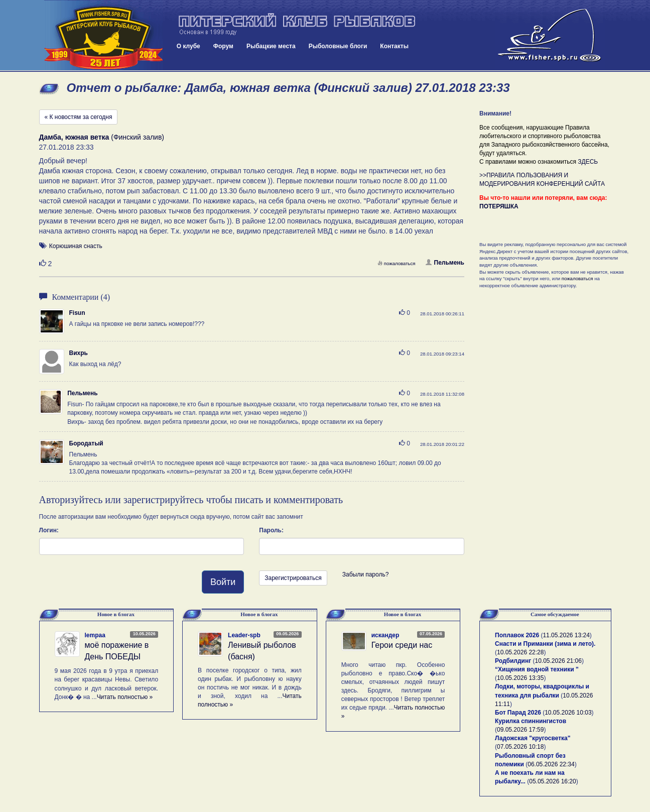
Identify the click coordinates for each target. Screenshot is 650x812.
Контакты (394, 46)
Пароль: (271, 530)
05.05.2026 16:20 (552, 781)
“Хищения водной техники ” (537, 669)
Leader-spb (244, 635)
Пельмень (445, 263)
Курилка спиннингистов (531, 721)
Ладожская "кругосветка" (533, 738)
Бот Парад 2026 (518, 713)
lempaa (95, 635)
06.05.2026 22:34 (551, 764)
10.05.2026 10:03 (568, 713)
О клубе (188, 46)
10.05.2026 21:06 (558, 661)
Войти (223, 582)
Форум (223, 46)
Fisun (77, 313)
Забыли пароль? (366, 574)
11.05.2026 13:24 (566, 635)
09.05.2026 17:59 (520, 730)
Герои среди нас (402, 645)
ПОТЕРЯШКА (499, 206)
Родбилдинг (513, 661)
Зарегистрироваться (293, 578)
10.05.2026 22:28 (520, 652)
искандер (385, 635)
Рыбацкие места (271, 46)
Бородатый (86, 443)
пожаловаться (397, 263)
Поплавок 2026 (517, 635)
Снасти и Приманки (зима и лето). (545, 644)
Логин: (49, 530)
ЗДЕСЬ (588, 162)
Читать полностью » (125, 697)
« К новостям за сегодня (79, 117)
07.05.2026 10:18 (520, 747)
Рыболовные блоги (338, 46)
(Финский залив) (102, 137)
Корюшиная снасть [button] (76, 246)
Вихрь (79, 353)
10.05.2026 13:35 (520, 678)
